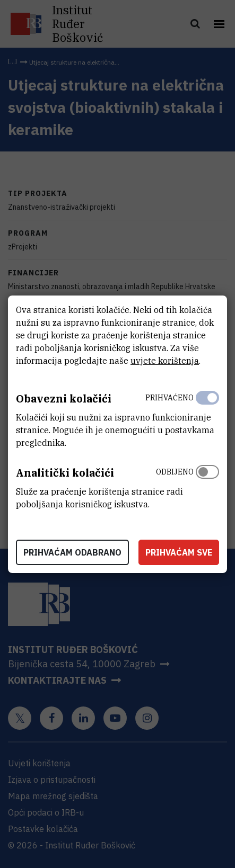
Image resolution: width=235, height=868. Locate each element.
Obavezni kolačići (64, 399)
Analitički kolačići (65, 473)
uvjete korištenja (165, 361)
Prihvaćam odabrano (72, 552)
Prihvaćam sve (179, 552)
